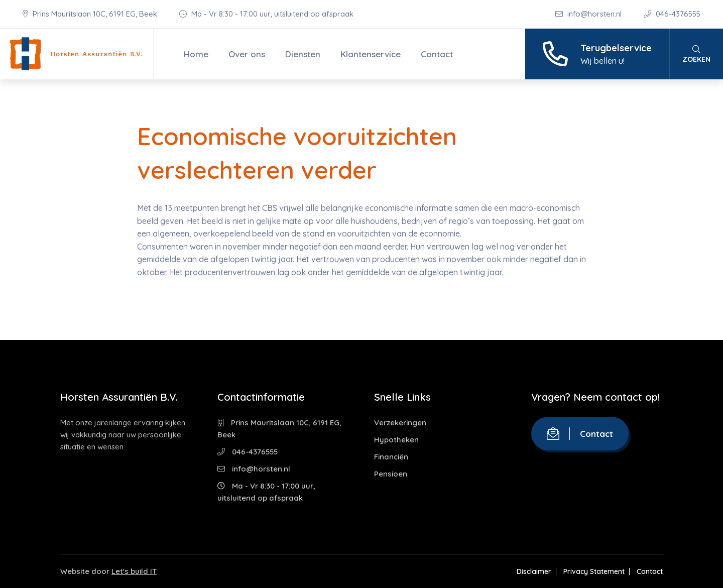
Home (196, 54)
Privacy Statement (594, 571)
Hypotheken (396, 440)
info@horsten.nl (589, 14)
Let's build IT (134, 571)
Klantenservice (371, 54)
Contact (437, 54)
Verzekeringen (400, 423)
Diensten (303, 54)
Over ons (247, 54)
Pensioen (391, 474)
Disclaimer (534, 571)
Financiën (391, 457)
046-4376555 (672, 14)
